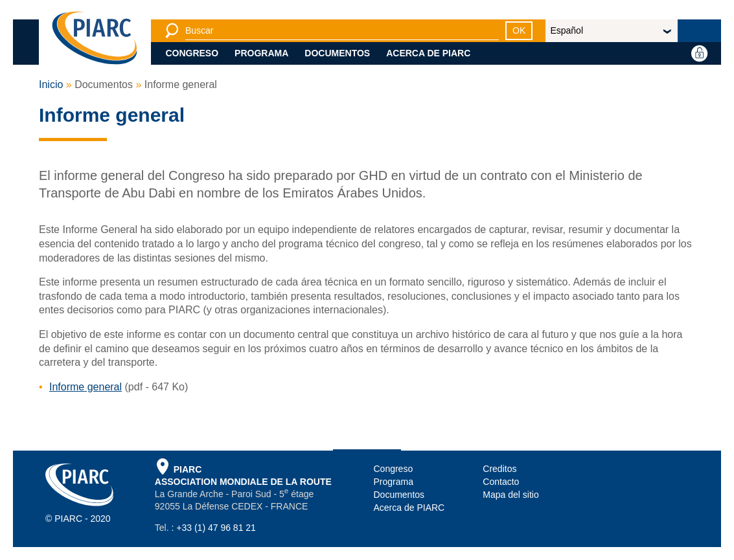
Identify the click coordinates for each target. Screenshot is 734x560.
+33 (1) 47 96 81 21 (216, 528)
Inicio (51, 84)
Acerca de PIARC (428, 53)
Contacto (501, 482)
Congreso (192, 53)
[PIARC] (95, 39)
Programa (261, 53)
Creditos (499, 469)
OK (519, 30)
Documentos (337, 53)
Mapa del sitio (510, 495)
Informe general (86, 387)
